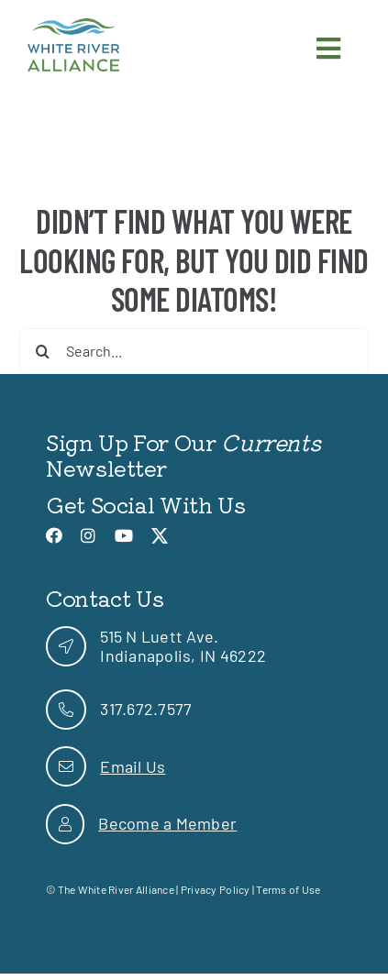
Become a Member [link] (167, 823)
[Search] (42, 351)
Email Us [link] (133, 766)
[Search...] (194, 351)
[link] (73, 27)
